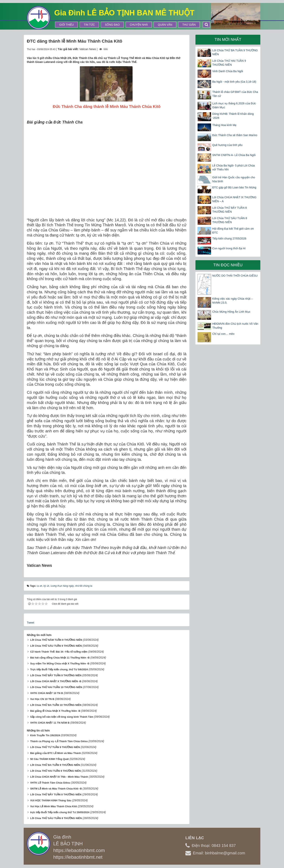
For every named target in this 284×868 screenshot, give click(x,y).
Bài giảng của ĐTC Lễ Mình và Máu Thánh (56, 753)
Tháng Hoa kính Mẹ (224, 125)
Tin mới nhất (228, 39)
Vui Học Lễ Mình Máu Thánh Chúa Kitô (54, 806)
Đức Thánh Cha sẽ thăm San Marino (235, 135)
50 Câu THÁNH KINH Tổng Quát (50, 759)
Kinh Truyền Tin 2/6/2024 (45, 735)
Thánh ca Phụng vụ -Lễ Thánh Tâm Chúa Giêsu (59, 741)
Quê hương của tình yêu (227, 145)
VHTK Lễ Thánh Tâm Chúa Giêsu (50, 783)
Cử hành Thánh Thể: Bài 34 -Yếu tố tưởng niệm (59, 652)
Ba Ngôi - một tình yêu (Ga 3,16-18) (234, 82)
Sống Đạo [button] (112, 25)
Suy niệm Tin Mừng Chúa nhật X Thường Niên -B (60, 664)
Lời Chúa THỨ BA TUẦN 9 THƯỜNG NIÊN (235, 52)
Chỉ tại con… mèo (223, 334)
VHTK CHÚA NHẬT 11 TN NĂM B (50, 723)
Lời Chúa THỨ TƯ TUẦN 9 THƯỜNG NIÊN (55, 747)
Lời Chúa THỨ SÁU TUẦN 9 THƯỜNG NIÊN (56, 646)
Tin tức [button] (89, 25)
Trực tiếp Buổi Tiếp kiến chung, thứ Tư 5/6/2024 (59, 669)
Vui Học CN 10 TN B (42, 699)
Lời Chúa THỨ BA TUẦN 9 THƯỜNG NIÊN (55, 765)
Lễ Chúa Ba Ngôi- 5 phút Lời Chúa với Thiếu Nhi (233, 167)
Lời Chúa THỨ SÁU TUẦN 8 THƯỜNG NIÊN (56, 818)
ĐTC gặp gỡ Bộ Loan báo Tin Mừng (234, 187)
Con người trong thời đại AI (229, 248)
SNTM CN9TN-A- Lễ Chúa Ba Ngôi (234, 155)
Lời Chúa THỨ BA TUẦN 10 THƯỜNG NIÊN (56, 705)
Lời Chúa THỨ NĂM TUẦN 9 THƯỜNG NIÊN (56, 640)
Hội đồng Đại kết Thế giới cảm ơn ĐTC (233, 231)
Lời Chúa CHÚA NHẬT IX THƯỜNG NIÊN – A (234, 199)
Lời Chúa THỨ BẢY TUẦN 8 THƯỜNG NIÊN (56, 795)
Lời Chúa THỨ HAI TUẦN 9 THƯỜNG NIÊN (56, 771)
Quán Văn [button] (165, 25)
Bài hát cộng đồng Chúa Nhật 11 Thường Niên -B (60, 658)
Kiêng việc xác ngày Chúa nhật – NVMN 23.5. (232, 301)
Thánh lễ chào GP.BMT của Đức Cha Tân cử (235, 94)
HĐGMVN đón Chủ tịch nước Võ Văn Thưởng (235, 326)
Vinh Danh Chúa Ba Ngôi (228, 71)
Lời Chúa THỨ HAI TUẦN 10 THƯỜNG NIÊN (56, 687)
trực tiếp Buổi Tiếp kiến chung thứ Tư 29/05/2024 (60, 812)
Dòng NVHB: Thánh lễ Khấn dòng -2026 (233, 116)
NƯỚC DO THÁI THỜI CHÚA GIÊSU (235, 276)
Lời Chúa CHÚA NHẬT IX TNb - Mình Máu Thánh (59, 777)
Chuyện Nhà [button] (139, 25)
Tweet (30, 623)
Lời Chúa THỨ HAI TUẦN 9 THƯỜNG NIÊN (229, 63)
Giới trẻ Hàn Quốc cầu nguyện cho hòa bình (234, 179)
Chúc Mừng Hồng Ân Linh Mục (231, 312)
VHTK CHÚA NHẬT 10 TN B (47, 693)
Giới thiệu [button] (66, 25)
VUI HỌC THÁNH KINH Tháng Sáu (51, 800)
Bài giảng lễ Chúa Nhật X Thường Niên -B (55, 711)
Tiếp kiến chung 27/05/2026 (229, 239)
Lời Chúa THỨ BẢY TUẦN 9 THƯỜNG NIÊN (56, 675)
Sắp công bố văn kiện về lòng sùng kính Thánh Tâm (62, 717)
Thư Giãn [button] (189, 25)
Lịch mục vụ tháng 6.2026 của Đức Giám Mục (234, 105)
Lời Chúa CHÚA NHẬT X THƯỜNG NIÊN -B (56, 681)
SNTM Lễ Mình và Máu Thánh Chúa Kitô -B (56, 789)
